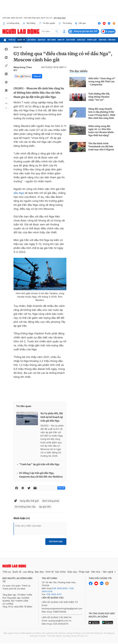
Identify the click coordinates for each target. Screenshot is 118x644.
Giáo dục (81, 40)
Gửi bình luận (56, 541)
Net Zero (52, 40)
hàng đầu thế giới (29, 501)
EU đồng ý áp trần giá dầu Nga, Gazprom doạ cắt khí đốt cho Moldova (41, 475)
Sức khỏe (71, 40)
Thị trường (65, 23)
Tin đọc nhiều (78, 71)
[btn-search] (57, 31)
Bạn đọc (42, 40)
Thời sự (12, 40)
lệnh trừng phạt (51, 501)
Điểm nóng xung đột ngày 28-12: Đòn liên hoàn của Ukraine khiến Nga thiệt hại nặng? (101, 131)
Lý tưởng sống (11, 23)
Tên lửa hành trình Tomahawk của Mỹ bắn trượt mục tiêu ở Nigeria (101, 146)
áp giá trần (45, 507)
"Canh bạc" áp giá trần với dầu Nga (39, 464)
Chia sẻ (37, 76)
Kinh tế (61, 40)
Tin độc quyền (47, 23)
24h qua (80, 23)
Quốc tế (21, 40)
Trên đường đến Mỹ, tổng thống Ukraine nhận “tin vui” (99, 97)
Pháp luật (92, 40)
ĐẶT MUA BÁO (60, 18)
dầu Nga (19, 193)
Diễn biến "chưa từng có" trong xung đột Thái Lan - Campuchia (102, 81)
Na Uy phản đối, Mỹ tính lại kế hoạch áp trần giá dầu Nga (52, 417)
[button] (6, 98)
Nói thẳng (29, 23)
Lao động (31, 40)
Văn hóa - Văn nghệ (108, 40)
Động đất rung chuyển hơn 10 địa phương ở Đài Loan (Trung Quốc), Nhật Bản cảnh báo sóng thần (102, 113)
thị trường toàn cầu (25, 507)
